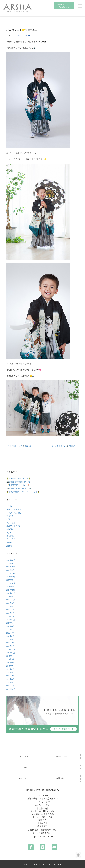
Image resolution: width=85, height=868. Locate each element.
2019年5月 (11, 672)
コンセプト (23, 756)
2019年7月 (10, 666)
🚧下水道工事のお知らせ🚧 (18, 485)
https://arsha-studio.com (43, 836)
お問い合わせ (62, 778)
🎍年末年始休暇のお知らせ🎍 (19, 478)
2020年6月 (11, 639)
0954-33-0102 (44, 802)
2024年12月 (11, 583)
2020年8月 (10, 636)
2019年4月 (11, 676)
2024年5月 (11, 590)
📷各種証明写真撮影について (18, 482)
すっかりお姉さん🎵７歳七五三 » (65, 446)
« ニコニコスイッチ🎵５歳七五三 (20, 446)
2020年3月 (10, 643)
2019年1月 (10, 686)
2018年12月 (11, 689)
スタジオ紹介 (23, 767)
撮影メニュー (62, 756)
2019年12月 (11, 649)
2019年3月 (10, 679)
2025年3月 (11, 580)
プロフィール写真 (14, 513)
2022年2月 (10, 613)
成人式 (9, 532)
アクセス (62, 767)
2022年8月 (10, 606)
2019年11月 (11, 653)
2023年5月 (11, 596)
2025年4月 (11, 577)
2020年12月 (11, 629)
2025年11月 (11, 563)
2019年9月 (11, 659)
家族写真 (10, 529)
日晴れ (9, 542)
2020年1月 (10, 646)
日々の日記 (27, 35)
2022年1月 (10, 616)
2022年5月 (11, 610)
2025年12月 (11, 560)
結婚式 (9, 546)
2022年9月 (11, 603)
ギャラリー (23, 778)
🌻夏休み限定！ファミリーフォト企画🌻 (23, 492)
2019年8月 (10, 663)
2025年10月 (11, 567)
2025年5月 (11, 573)
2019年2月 (10, 682)
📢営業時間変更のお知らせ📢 (19, 488)
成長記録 (10, 536)
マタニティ (11, 516)
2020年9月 (11, 633)
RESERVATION (64, 5)
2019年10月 (11, 656)
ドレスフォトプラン (15, 509)
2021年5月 (10, 626)
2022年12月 (11, 600)
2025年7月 (11, 570)
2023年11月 (11, 593)
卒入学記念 (11, 523)
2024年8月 (11, 587)
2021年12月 (11, 620)
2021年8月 (10, 623)
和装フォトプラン (14, 526)
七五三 (18, 35)
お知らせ (10, 506)
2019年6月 (11, 669)
